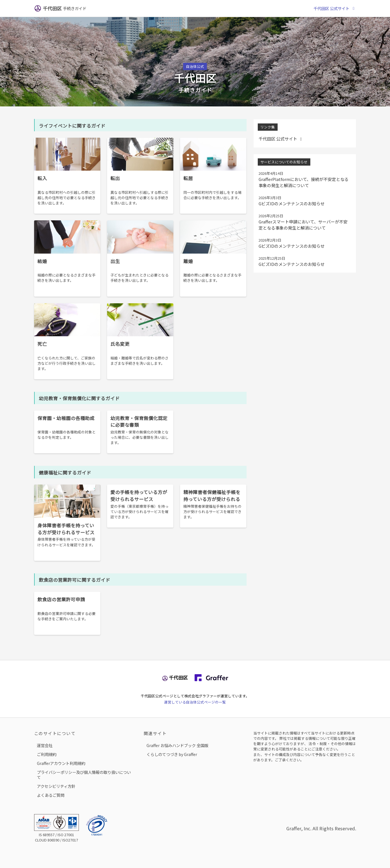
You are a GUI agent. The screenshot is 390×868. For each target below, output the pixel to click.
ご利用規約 (47, 754)
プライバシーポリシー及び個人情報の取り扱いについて (84, 775)
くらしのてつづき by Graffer (172, 754)
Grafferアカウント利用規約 (61, 763)
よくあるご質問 (51, 795)
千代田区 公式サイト (335, 8)
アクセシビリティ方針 (56, 786)
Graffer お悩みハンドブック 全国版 (177, 745)
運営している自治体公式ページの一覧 (195, 702)
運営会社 (45, 745)
